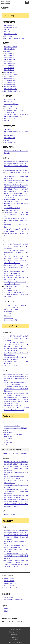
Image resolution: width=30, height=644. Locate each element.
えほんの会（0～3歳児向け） (12, 263)
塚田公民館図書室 (9, 57)
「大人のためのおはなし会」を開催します (15, 250)
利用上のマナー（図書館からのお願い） (15, 38)
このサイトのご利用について (12, 307)
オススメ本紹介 (8, 438)
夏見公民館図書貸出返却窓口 (12, 91)
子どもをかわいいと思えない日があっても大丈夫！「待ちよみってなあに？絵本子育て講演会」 (16, 267)
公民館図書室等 (8, 51)
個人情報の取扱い (9, 312)
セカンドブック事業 (9, 119)
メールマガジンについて (11, 129)
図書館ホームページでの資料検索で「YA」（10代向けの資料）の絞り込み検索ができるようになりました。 (16, 195)
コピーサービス (8, 106)
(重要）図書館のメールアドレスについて (15, 218)
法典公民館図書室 (9, 68)
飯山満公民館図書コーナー (11, 85)
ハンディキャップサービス (11, 104)
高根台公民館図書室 (9, 59)
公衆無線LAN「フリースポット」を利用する (16, 114)
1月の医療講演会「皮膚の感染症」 (13, 276)
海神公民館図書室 (9, 62)
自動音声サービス (9, 102)
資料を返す (7, 32)
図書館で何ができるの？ (11, 430)
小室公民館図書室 (9, 53)
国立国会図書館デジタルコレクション (14, 110)
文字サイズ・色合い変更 (11, 320)
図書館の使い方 (8, 432)
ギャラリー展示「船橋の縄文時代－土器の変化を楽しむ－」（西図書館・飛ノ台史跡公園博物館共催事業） (16, 246)
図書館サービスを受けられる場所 (13, 434)
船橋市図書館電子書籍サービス (12, 117)
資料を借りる (8, 30)
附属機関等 (7, 140)
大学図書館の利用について (11, 112)
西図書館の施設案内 (9, 49)
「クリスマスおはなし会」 (11, 290)
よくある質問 (8, 314)
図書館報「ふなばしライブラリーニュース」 (16, 151)
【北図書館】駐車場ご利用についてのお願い (16, 170)
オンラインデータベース (11, 108)
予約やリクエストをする (11, 34)
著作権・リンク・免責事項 (11, 310)
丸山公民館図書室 (9, 55)
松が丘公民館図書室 (9, 83)
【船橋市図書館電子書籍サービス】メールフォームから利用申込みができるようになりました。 (16, 214)
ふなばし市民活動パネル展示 (12, 208)
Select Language (9, 318)
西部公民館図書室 (9, 70)
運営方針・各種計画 (9, 136)
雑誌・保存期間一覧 (9, 100)
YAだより (7, 441)
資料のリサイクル (9, 121)
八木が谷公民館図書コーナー (12, 87)
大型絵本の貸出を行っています (12, 210)
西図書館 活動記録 (9, 515)
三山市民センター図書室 (11, 74)
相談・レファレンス (9, 36)
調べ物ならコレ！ (9, 443)
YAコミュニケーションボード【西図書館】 (16, 428)
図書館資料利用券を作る (11, 28)
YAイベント (7, 445)
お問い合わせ (8, 316)
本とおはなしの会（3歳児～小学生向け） (15, 261)
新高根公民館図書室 (9, 72)
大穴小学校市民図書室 (10, 81)
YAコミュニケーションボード (12, 426)
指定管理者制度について (11, 142)
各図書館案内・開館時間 (11, 47)
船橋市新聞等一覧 (9, 26)
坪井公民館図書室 (9, 66)
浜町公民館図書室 (9, 76)
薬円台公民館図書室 (9, 64)
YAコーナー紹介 (8, 436)
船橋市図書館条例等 (9, 138)
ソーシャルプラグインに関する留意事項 (15, 305)
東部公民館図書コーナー (11, 89)
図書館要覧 (7, 153)
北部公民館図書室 (9, 78)
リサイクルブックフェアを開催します (14, 292)
